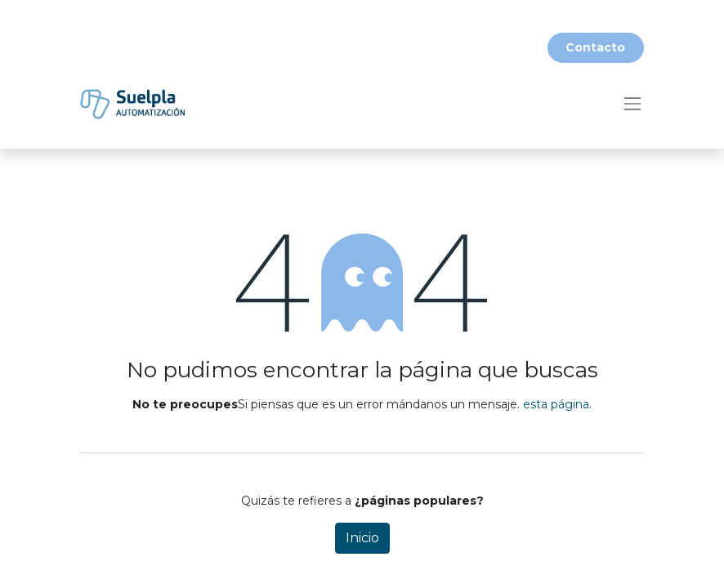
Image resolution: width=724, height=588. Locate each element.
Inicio (362, 538)
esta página (556, 404)
